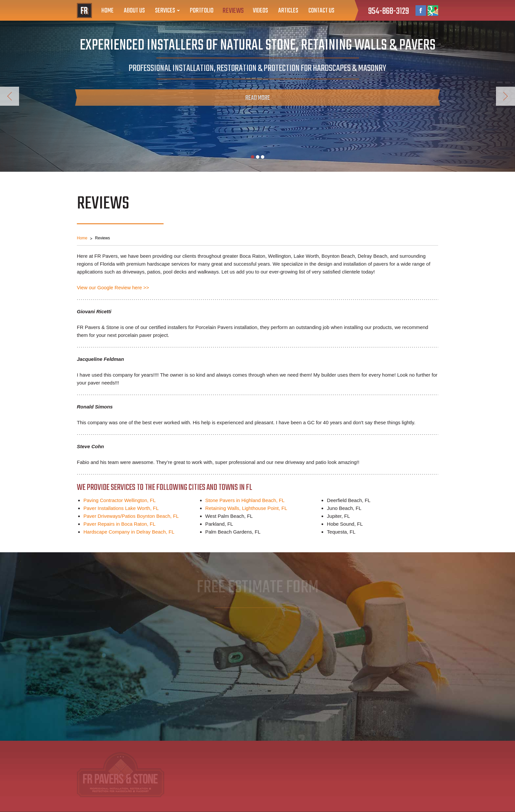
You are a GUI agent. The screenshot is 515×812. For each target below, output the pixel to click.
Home (108, 11)
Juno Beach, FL (344, 508)
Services (165, 11)
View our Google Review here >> (113, 287)
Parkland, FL (219, 524)
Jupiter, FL (338, 516)
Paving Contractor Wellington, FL (120, 500)
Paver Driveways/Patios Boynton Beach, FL (131, 516)
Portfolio (202, 11)
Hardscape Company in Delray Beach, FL (129, 532)
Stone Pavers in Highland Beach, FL (245, 500)
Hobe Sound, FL (345, 524)
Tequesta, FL (341, 532)
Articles (288, 11)
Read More (258, 98)
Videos (260, 11)
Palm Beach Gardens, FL (233, 532)
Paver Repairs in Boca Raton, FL (119, 524)
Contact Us (321, 11)
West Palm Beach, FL (229, 516)
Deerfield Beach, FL (349, 500)
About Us (134, 11)
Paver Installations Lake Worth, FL (121, 508)
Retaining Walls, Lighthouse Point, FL (246, 508)
